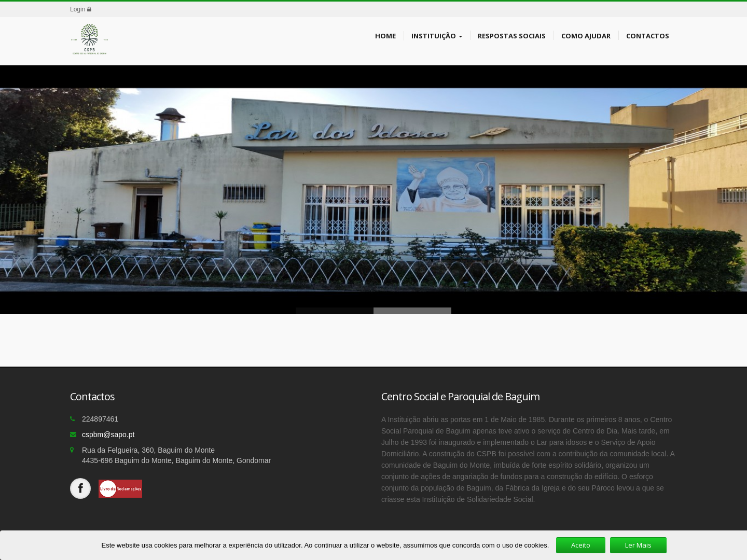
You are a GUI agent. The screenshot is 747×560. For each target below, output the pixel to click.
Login (81, 9)
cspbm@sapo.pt (108, 435)
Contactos (648, 35)
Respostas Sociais (512, 35)
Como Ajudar (586, 35)
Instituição (437, 36)
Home (385, 35)
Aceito (581, 545)
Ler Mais (638, 545)
